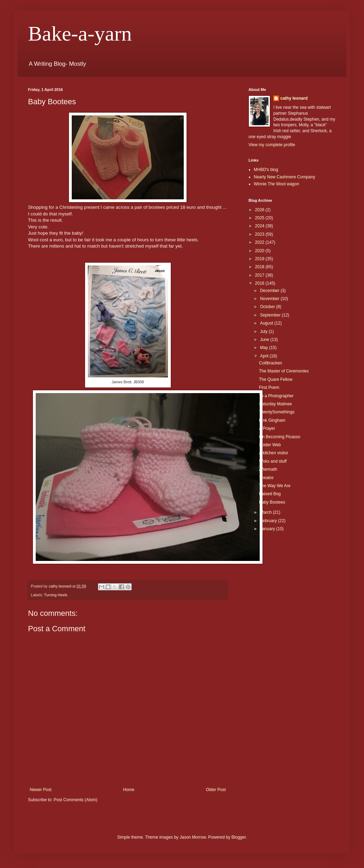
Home (129, 790)
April (265, 356)
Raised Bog (270, 494)
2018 (260, 267)
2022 (260, 242)
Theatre (266, 478)
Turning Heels (56, 595)
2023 (260, 234)
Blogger (239, 837)
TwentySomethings (277, 412)
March (267, 512)
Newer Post (41, 790)
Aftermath (268, 469)
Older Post (216, 790)
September (271, 315)
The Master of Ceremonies (284, 371)
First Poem (269, 387)
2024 (260, 226)
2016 (260, 283)
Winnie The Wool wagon (276, 184)
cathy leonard (294, 98)
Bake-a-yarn (80, 34)
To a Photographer (276, 396)
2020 (260, 251)
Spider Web (270, 445)
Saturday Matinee (275, 404)
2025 (260, 218)
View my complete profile (272, 145)
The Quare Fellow (276, 379)
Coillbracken (271, 363)
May (265, 348)
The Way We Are (275, 486)
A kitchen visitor (274, 453)
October (268, 307)
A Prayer (267, 428)
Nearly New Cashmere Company (284, 177)
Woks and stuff (273, 461)
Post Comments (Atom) (75, 800)
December (270, 291)
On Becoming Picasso (280, 437)
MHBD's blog (266, 170)
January (268, 529)
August (267, 323)
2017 (260, 275)
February (269, 521)
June (265, 340)
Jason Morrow (193, 837)
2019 (260, 259)
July (264, 332)
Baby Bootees (272, 502)
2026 (260, 210)
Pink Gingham (272, 420)
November (270, 299)
